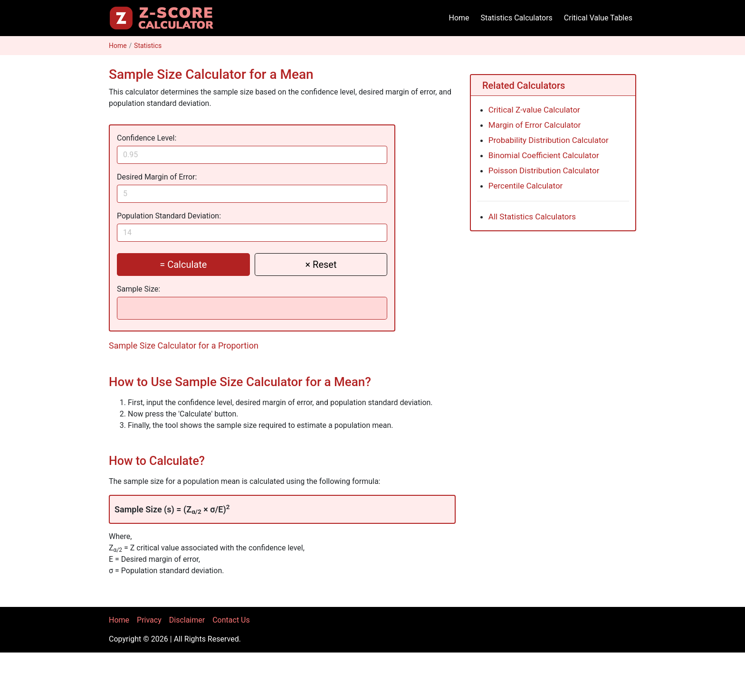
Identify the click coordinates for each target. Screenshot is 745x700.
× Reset (321, 265)
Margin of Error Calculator (535, 125)
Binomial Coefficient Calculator (544, 155)
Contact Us (231, 620)
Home (459, 18)
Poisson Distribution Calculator (544, 170)
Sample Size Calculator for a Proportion (184, 345)
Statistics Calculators (517, 18)
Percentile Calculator (526, 186)
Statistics (148, 46)
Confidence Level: (147, 138)
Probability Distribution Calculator (549, 140)
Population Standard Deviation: (169, 216)
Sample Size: (138, 289)
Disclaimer (187, 620)
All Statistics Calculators (532, 217)
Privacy (149, 620)
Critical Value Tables (598, 18)
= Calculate (183, 265)
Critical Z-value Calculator (534, 110)
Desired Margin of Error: (157, 177)
